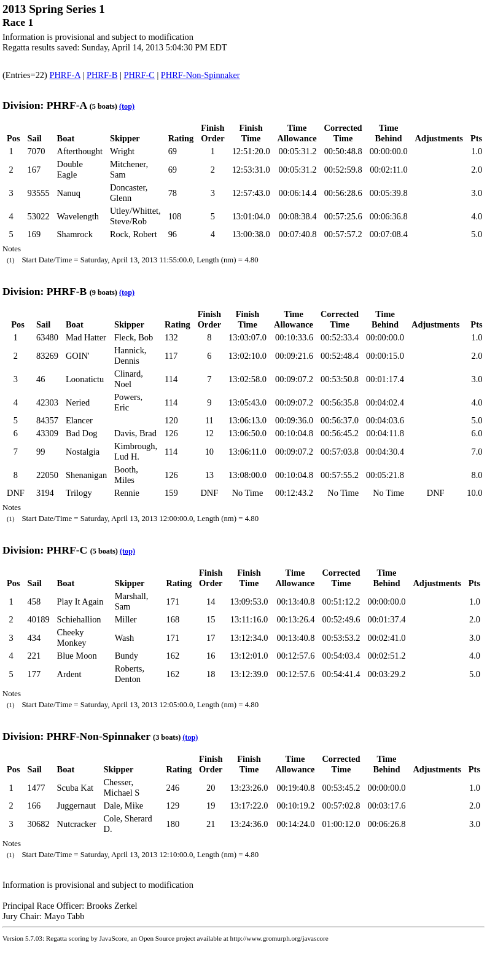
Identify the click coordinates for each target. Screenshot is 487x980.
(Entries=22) (26, 75)
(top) (127, 106)
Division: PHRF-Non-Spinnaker (76, 736)
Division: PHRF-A (45, 105)
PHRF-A (64, 75)
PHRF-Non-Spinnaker (201, 75)
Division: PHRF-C (45, 550)
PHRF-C (139, 75)
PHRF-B (102, 75)
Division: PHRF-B (45, 291)
